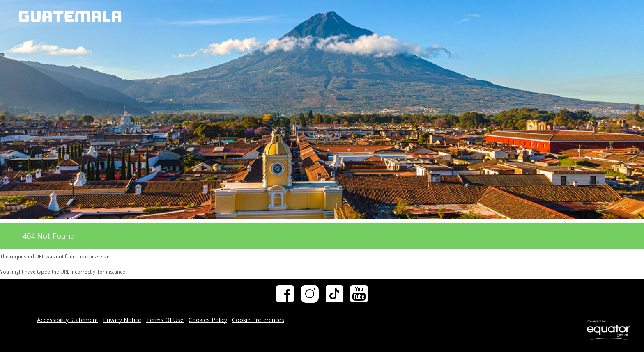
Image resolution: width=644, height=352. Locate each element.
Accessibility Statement (68, 320)
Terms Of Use (165, 320)
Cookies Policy (208, 320)
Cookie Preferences (258, 320)
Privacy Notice (122, 320)
